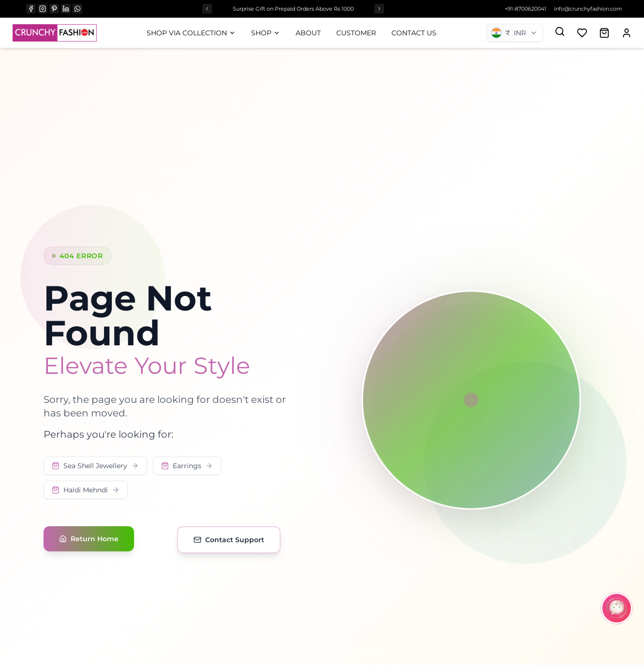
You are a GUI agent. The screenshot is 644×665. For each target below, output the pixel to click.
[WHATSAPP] (77, 9)
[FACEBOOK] (31, 9)
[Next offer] (379, 9)
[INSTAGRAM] (43, 9)
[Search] (560, 31)
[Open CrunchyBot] (617, 608)
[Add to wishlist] (582, 33)
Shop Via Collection (191, 33)
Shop (266, 33)
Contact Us (414, 33)
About (308, 33)
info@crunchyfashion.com (588, 9)
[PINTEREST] (54, 9)
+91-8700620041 (525, 9)
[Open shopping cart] (604, 33)
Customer (356, 33)
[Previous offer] (207, 9)
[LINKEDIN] (66, 9)
